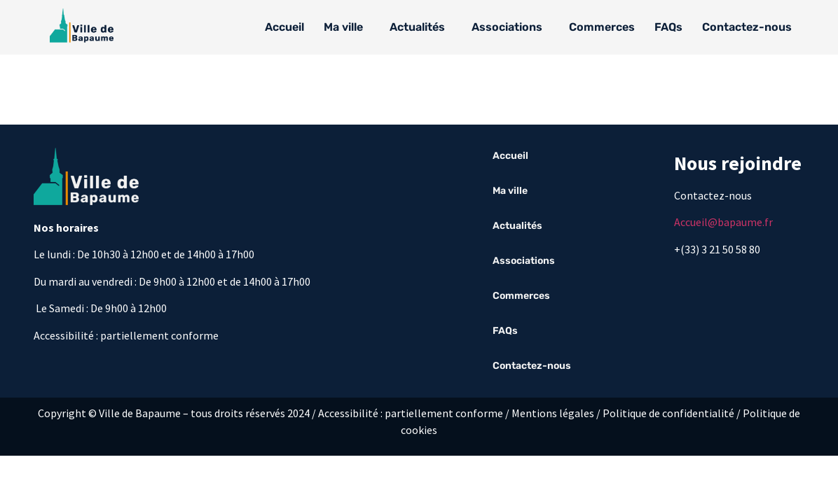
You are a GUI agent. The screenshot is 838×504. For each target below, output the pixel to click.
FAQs (668, 27)
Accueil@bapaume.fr (723, 222)
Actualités (417, 27)
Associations (507, 27)
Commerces (602, 27)
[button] (347, 27)
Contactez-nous (747, 27)
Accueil (284, 27)
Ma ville (343, 27)
